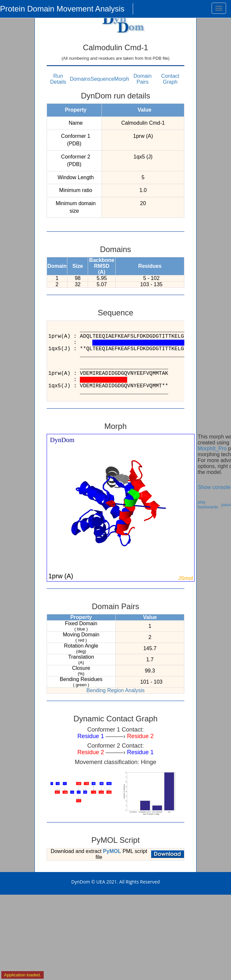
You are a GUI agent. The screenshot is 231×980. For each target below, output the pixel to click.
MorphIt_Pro (212, 448)
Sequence (103, 79)
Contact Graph (170, 79)
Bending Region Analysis (115, 690)
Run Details (58, 79)
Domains (80, 79)
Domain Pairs (142, 79)
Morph (122, 79)
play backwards (208, 504)
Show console (214, 487)
